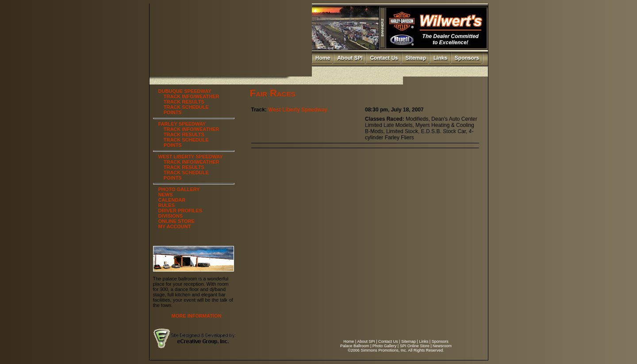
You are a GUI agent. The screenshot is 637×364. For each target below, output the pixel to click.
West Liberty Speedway (298, 110)
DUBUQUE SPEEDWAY (185, 91)
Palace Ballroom (355, 346)
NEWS (166, 195)
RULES (167, 205)
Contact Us (388, 341)
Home (349, 341)
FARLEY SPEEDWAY (182, 124)
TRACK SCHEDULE (186, 107)
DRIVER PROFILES (180, 211)
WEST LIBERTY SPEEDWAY (191, 157)
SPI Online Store (415, 346)
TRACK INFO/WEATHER (192, 96)
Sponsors (440, 341)
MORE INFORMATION (197, 316)
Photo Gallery (385, 346)
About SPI (366, 341)
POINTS (173, 112)
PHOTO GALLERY (179, 189)
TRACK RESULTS (184, 102)
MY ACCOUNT (175, 226)
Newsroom (442, 346)
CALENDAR (172, 200)
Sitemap (409, 341)
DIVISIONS (171, 216)
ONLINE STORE (177, 221)
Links (424, 341)
